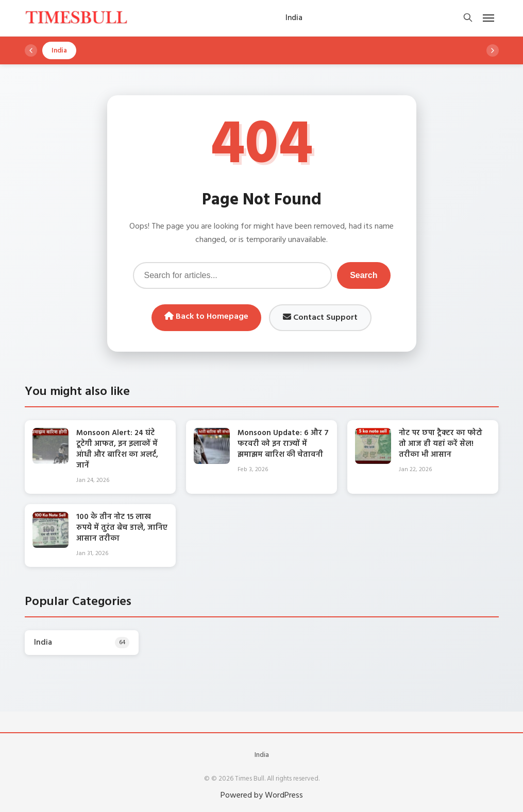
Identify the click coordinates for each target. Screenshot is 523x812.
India (262, 755)
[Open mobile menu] (488, 18)
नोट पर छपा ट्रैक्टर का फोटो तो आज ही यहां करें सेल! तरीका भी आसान (441, 444)
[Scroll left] (31, 50)
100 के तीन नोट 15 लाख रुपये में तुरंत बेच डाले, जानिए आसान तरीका (122, 528)
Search (364, 275)
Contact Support (320, 318)
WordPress (284, 796)
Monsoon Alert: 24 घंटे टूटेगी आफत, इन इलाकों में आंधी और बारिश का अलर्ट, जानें (117, 449)
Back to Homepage (206, 317)
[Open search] (468, 18)
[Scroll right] (493, 50)
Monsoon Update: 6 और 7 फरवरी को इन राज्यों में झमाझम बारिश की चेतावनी (283, 444)
